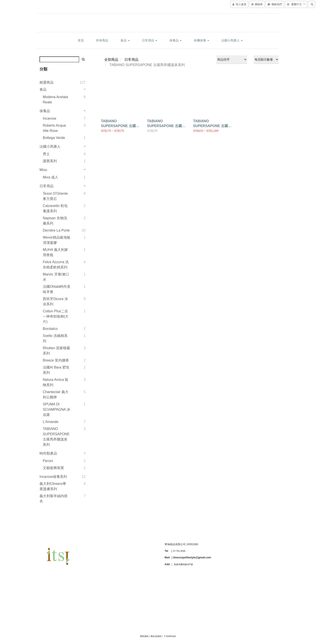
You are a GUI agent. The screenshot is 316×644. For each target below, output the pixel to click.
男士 (46, 154)
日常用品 (149, 40)
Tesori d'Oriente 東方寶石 (55, 196)
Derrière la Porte (56, 230)
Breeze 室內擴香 (56, 360)
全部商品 (111, 60)
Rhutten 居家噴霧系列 (56, 351)
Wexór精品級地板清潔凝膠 (57, 240)
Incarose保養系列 (53, 477)
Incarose (49, 118)
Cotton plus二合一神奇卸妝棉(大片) (56, 316)
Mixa (43, 170)
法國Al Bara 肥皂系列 (56, 370)
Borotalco (50, 329)
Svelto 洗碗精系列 (55, 338)
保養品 (176, 40)
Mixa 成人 (50, 177)
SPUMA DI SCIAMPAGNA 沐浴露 (57, 409)
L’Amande (51, 422)
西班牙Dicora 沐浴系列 (55, 301)
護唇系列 (50, 161)
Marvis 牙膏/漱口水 (56, 277)
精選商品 (47, 82)
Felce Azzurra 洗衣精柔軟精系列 (56, 265)
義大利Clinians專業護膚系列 (53, 486)
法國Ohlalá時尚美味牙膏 (57, 289)
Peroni (48, 461)
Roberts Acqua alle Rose (54, 128)
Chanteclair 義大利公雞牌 (56, 395)
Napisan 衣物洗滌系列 (55, 221)
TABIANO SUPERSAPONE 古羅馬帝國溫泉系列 (56, 437)
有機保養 (201, 40)
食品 (125, 40)
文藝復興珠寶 (53, 468)
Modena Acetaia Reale (55, 100)
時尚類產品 (48, 453)
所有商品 (102, 40)
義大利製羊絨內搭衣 (54, 499)
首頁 (81, 40)
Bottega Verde (54, 138)
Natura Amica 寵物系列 (56, 382)
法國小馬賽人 (232, 40)
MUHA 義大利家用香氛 (55, 252)
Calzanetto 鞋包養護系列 (55, 208)
